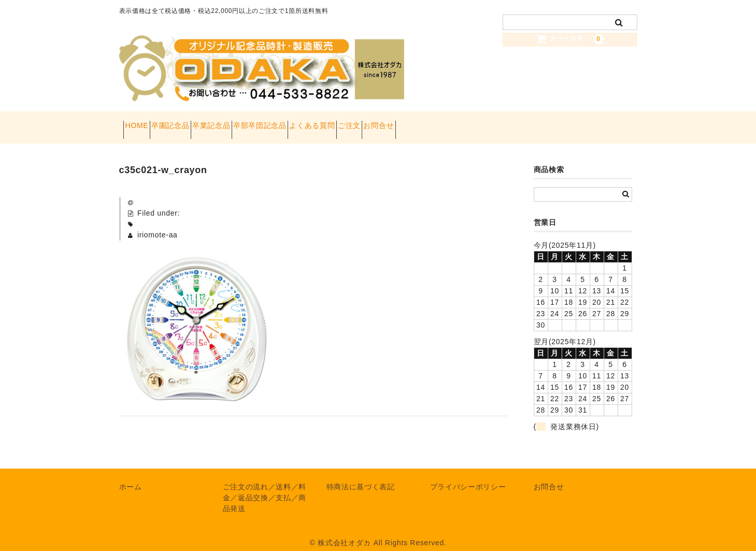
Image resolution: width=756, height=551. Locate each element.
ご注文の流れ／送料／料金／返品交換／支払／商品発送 (265, 487)
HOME (141, 122)
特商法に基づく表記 (361, 476)
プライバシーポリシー (468, 476)
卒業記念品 (253, 122)
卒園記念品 (193, 122)
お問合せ (494, 122)
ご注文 (446, 122)
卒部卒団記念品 (319, 122)
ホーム (131, 476)
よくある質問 (390, 122)
